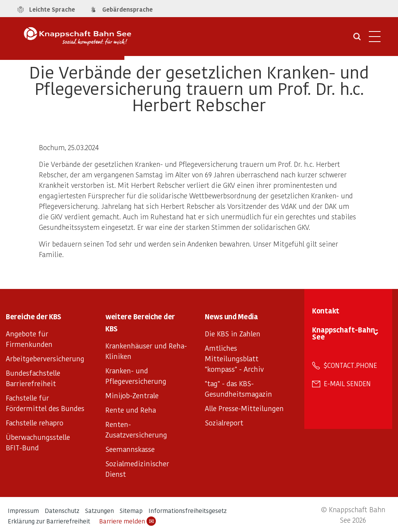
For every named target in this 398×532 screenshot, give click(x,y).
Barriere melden (127, 521)
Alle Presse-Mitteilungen (244, 408)
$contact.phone (350, 365)
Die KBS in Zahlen (233, 333)
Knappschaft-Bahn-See (345, 333)
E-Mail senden (347, 383)
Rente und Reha (131, 410)
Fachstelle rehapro (35, 423)
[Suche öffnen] (357, 39)
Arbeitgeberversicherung (45, 358)
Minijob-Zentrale (132, 395)
